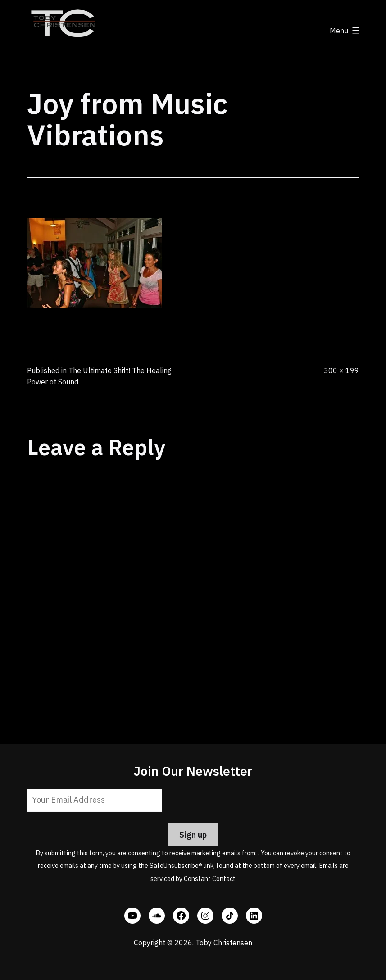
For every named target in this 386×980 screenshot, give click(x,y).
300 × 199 (341, 370)
